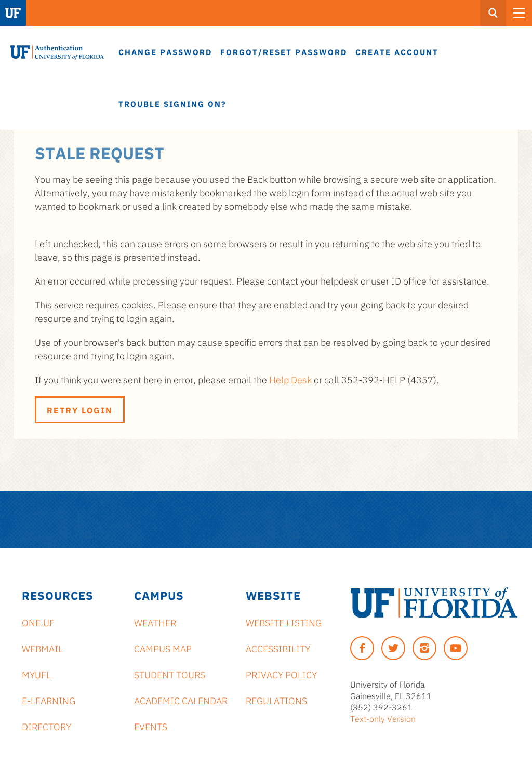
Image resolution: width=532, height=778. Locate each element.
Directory (46, 726)
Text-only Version (383, 718)
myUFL (36, 674)
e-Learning (49, 700)
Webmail (42, 648)
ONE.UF (38, 622)
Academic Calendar (181, 700)
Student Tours (170, 674)
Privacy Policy (281, 674)
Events (151, 726)
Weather (155, 622)
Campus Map (163, 648)
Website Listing (284, 622)
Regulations (276, 700)
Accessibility (278, 648)
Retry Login (80, 410)
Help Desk (290, 379)
